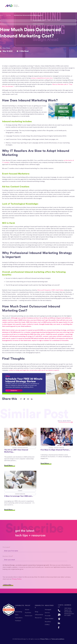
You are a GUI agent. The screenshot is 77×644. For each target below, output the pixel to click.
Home (2, 15)
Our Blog (9, 15)
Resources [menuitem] (38, 618)
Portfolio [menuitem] (28, 612)
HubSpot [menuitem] (18, 621)
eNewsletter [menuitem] (39, 615)
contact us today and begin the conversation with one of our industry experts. (34, 370)
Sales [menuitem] (17, 615)
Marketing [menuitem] (19, 612)
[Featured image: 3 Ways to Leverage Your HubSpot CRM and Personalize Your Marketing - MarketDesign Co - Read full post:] (20, 480)
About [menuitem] (27, 609)
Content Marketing (20, 494)
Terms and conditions (58, 639)
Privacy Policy (45, 639)
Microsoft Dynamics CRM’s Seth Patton (51, 290)
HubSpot (20, 491)
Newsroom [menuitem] (29, 616)
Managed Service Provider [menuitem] (48, 612)
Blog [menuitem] (37, 612)
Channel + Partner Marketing (20, 448)
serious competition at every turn (42, 78)
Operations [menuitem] (19, 618)
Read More (10, 465)
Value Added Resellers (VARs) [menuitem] (49, 621)
